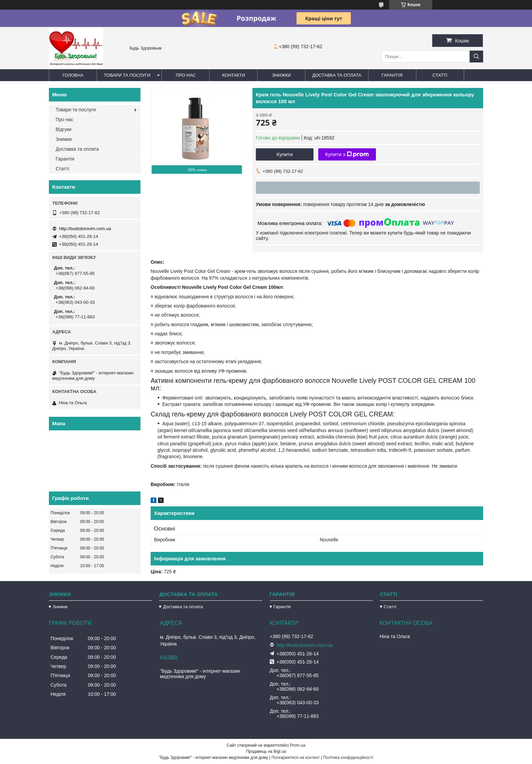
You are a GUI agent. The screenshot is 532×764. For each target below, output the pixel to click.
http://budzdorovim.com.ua (85, 229)
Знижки (282, 75)
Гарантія (392, 75)
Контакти (233, 75)
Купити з (347, 154)
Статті (440, 75)
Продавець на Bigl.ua (266, 751)
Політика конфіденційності (348, 758)
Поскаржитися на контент (296, 758)
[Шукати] (476, 57)
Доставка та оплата (337, 75)
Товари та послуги (127, 75)
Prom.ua (298, 745)
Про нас (186, 75)
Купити (285, 154)
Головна (73, 75)
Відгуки (64, 129)
